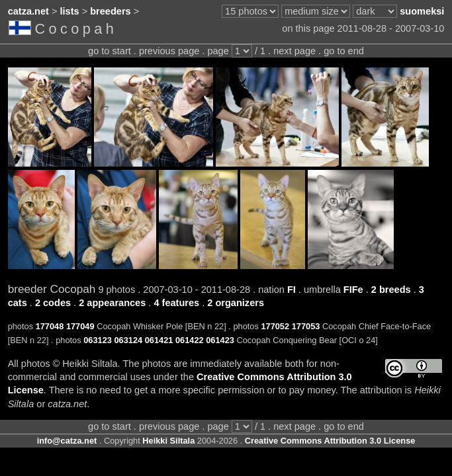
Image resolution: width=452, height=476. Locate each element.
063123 (98, 340)
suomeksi (422, 11)
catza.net (28, 11)
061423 (220, 340)
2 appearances (112, 303)
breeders (110, 11)
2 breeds (391, 290)
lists (70, 11)
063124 (128, 340)
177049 (80, 326)
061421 (159, 340)
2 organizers (236, 303)
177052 (275, 326)
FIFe (353, 290)
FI (292, 290)
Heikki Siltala (168, 441)
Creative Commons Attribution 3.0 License (330, 441)
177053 (306, 326)
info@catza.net (67, 441)
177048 (50, 326)
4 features (176, 303)
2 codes (53, 303)
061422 (190, 340)
